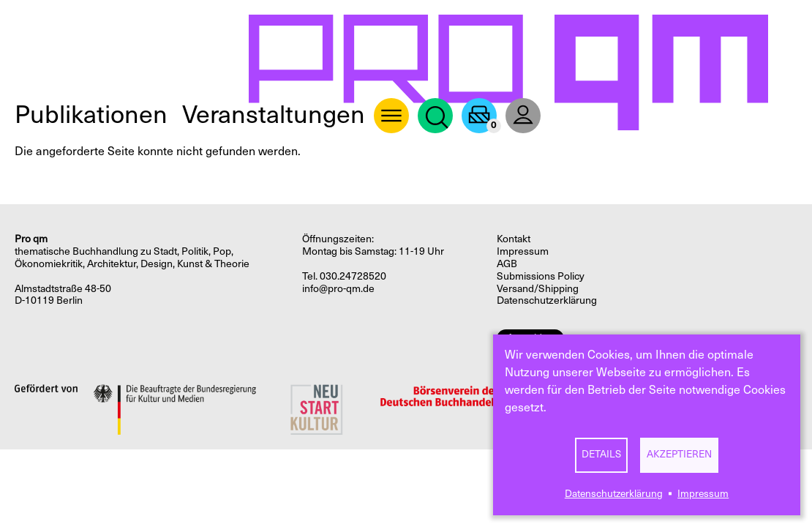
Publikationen (91, 115)
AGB (507, 264)
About (391, 116)
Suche (435, 116)
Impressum (703, 494)
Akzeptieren (679, 454)
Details (601, 454)
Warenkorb (479, 116)
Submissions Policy (541, 276)
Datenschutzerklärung (614, 494)
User (523, 116)
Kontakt (514, 239)
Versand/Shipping (538, 289)
